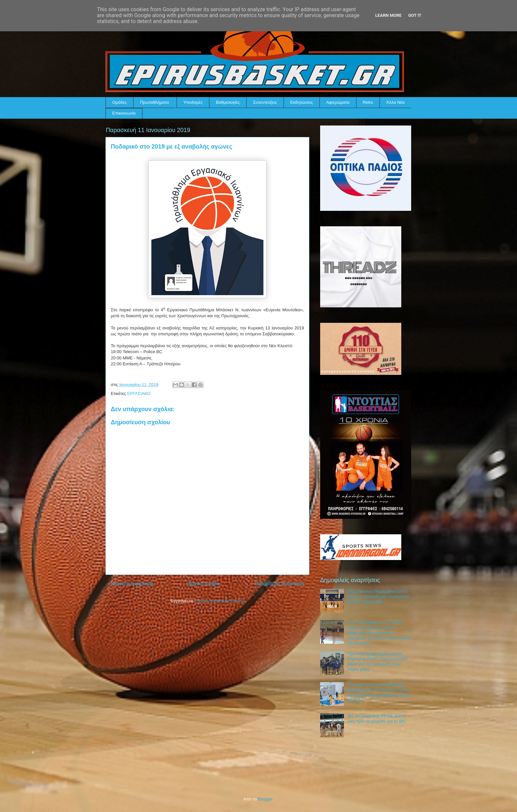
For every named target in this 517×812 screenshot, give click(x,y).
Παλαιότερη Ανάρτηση (279, 584)
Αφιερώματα (338, 102)
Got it (415, 15)
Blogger (265, 799)
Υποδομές (193, 102)
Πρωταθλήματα (154, 102)
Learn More (388, 15)
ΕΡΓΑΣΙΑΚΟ (139, 393)
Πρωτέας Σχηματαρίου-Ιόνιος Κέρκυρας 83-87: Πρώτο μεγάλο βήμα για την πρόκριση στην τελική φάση (378, 661)
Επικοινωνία (124, 113)
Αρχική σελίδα (204, 584)
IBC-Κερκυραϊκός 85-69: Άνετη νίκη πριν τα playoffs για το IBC (377, 719)
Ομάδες (120, 102)
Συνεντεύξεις (265, 102)
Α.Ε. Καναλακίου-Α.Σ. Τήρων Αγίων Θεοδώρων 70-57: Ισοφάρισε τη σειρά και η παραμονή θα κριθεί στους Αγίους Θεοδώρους (379, 633)
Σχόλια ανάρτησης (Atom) (220, 601)
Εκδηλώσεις (302, 102)
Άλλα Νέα (395, 102)
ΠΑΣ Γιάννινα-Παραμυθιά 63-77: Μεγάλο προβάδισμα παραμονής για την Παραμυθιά (378, 597)
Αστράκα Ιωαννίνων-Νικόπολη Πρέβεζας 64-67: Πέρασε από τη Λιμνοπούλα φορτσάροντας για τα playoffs (379, 692)
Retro (368, 102)
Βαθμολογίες (228, 102)
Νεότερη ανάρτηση (132, 584)
